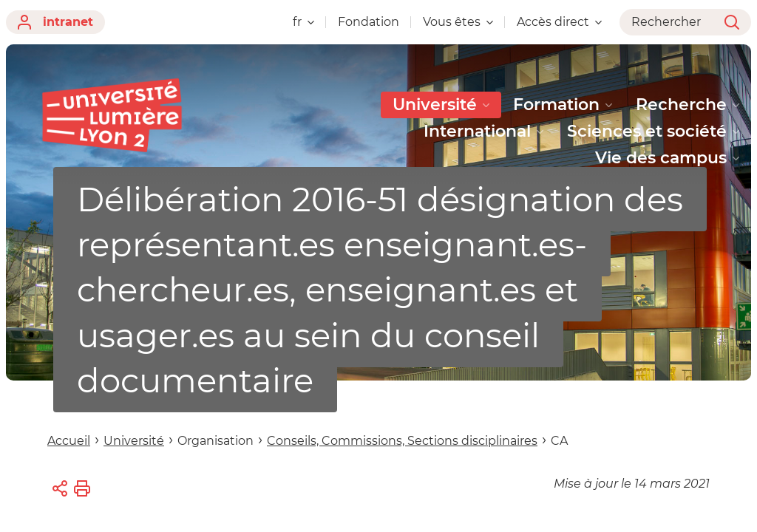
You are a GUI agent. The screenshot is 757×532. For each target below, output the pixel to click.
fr (303, 22)
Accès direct (559, 22)
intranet (55, 22)
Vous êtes (458, 22)
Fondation (369, 22)
